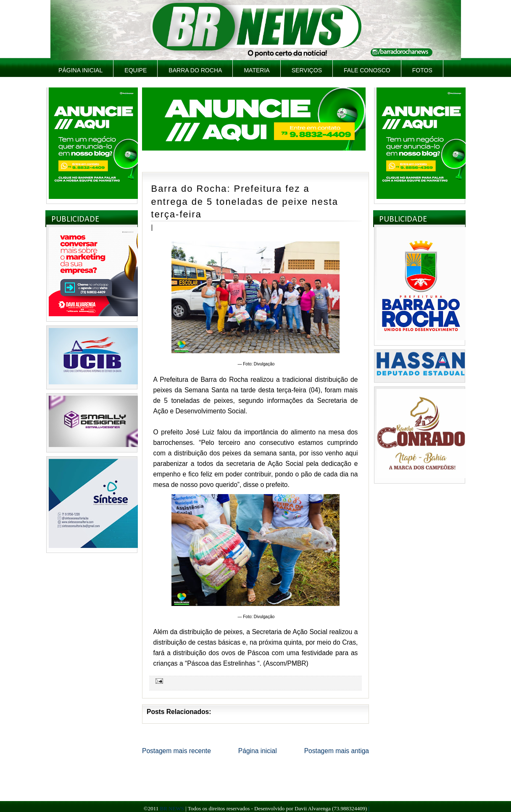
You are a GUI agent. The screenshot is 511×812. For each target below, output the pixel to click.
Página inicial (80, 70)
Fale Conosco (367, 70)
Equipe (136, 70)
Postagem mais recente (176, 751)
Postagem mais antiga (337, 751)
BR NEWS (172, 808)
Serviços (307, 70)
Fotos (422, 70)
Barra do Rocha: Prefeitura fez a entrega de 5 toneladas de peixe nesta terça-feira (245, 201)
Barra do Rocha (195, 70)
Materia (257, 70)
